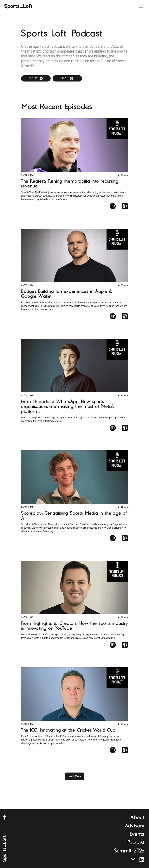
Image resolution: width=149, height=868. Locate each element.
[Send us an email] (133, 860)
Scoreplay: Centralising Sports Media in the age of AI (75, 516)
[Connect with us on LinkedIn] (142, 860)
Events (137, 834)
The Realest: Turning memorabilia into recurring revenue (71, 184)
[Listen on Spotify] (36, 78)
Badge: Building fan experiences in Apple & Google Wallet (68, 294)
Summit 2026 (129, 851)
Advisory (135, 826)
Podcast (136, 842)
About (137, 817)
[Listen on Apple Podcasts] (67, 78)
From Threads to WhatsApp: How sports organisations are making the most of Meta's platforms (69, 407)
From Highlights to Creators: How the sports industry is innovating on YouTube (76, 626)
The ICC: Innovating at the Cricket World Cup (68, 730)
